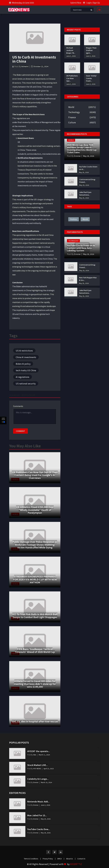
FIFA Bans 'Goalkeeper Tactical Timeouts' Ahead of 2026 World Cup (35, 650)
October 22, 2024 (41, 66)
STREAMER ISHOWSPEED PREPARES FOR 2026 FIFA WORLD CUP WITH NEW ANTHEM (35, 579)
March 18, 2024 (46, 782)
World (71, 107)
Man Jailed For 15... (37, 815)
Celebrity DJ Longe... (38, 779)
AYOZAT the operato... (39, 751)
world (85, 219)
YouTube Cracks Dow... (39, 829)
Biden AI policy (23, 364)
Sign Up (96, 3)
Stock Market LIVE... (37, 765)
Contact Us (81, 859)
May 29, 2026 (46, 819)
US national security (26, 383)
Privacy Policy (49, 859)
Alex (34, 755)
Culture (72, 122)
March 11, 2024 (44, 755)
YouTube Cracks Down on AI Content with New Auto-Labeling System (81, 248)
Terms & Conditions (32, 859)
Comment (20, 431)
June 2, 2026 (46, 805)
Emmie (77, 156)
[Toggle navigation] (99, 10)
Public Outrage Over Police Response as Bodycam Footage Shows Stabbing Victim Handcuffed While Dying (35, 545)
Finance (72, 117)
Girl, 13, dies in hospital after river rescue (35, 721)
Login (89, 3)
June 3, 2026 (71, 56)
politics (74, 219)
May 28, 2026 (89, 156)
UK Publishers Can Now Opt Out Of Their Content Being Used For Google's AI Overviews (35, 475)
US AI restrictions (24, 351)
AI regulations (23, 377)
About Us (71, 859)
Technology (74, 112)
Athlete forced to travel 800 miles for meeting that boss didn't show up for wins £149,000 (35, 684)
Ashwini (25, 66)
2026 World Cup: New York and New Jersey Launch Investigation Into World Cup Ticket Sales (82, 149)
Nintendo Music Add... (38, 801)
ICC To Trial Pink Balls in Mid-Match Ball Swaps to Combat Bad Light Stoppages (35, 616)
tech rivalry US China (26, 370)
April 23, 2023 (49, 768)
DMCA (61, 859)
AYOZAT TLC (76, 864)
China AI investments (26, 357)
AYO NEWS (37, 768)
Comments (18, 406)
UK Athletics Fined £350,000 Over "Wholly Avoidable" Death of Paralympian (35, 510)
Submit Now (76, 3)
